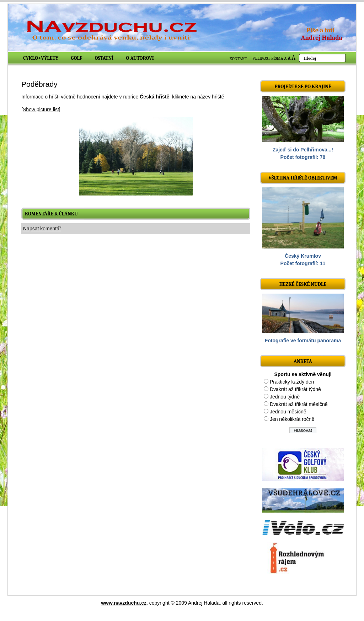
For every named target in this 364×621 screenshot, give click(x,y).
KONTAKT (239, 59)
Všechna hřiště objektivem (303, 178)
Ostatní (104, 58)
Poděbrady (39, 84)
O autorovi (140, 58)
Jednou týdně (285, 397)
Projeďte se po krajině (303, 87)
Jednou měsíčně (288, 412)
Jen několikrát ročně (292, 419)
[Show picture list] (41, 109)
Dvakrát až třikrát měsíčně (299, 404)
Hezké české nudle (303, 284)
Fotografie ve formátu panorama (303, 341)
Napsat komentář (42, 229)
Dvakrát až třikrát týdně (295, 389)
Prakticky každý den (292, 382)
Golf (76, 58)
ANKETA (303, 361)
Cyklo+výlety (41, 58)
